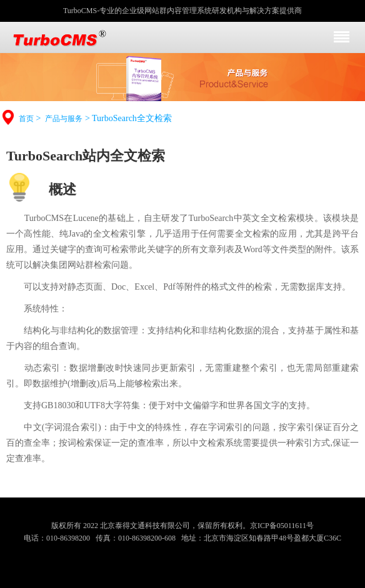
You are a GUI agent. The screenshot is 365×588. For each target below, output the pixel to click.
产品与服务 (64, 119)
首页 (26, 119)
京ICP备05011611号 (282, 526)
